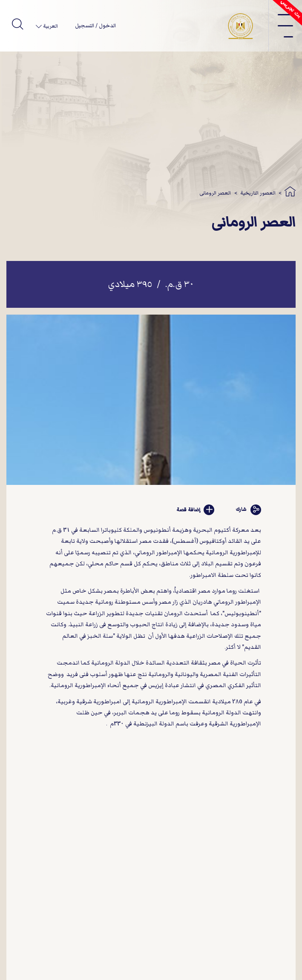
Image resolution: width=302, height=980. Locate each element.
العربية (50, 26)
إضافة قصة (196, 510)
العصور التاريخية (258, 193)
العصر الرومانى (215, 193)
